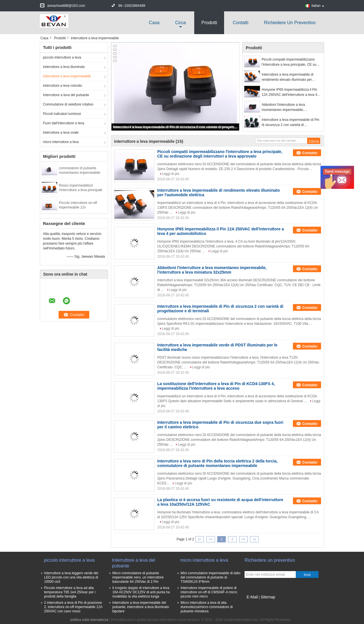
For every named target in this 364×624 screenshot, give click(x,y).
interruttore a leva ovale (61, 133)
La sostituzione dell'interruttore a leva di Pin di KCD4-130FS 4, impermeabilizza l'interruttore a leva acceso (216, 386)
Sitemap (268, 597)
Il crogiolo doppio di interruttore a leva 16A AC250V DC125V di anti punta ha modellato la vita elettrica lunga (141, 592)
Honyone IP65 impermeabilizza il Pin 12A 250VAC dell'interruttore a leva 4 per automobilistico (289, 92)
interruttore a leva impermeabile (67, 76)
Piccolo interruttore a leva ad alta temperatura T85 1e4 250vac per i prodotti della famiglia (70, 592)
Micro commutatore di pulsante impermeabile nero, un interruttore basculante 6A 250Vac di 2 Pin (138, 577)
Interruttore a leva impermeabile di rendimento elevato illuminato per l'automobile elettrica (288, 77)
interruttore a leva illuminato (64, 67)
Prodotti (209, 23)
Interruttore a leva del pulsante (66, 95)
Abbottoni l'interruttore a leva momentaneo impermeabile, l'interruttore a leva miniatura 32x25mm (291, 108)
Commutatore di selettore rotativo (68, 104)
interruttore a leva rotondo (62, 86)
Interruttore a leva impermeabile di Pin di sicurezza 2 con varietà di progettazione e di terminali (176, 127)
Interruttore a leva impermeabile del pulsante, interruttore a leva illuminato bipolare (141, 607)
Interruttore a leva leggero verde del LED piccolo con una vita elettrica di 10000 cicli (71, 577)
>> (243, 539)
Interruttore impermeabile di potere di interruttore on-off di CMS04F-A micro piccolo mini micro (209, 592)
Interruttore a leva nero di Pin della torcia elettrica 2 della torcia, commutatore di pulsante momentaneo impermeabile (217, 463)
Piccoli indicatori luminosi (62, 114)
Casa (154, 23)
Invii (307, 575)
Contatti (240, 23)
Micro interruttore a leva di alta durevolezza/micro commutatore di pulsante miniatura (207, 607)
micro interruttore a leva (61, 142)
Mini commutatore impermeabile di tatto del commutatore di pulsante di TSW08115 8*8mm (210, 577)
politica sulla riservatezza (89, 620)
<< (211, 539)
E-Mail (252, 597)
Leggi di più (170, 174)
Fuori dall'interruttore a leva (64, 123)
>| (254, 539)
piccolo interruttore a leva (62, 57)
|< (200, 539)
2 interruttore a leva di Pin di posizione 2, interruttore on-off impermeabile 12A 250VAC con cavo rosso (73, 607)
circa (180, 23)
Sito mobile (255, 604)
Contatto (310, 153)
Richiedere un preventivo (290, 23)
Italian (318, 6)
